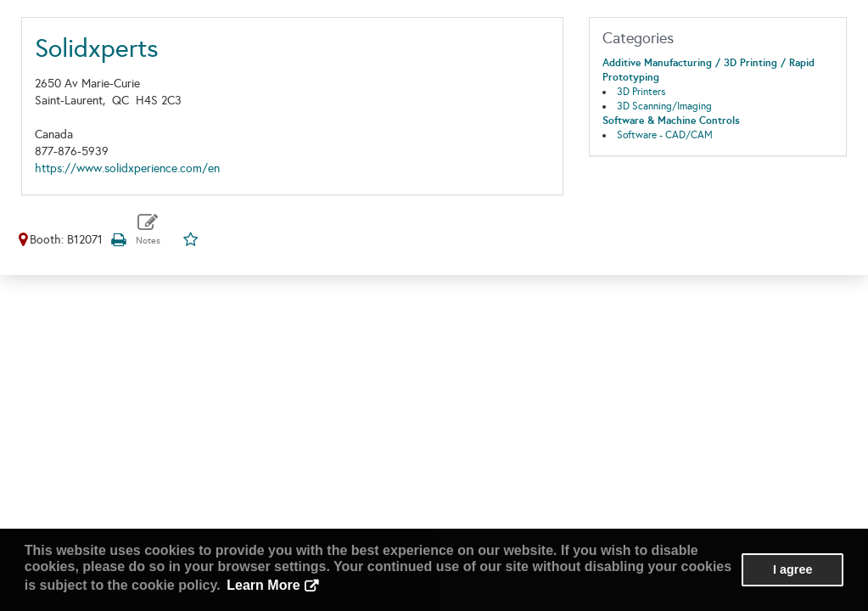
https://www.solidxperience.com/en (127, 168)
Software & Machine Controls (671, 121)
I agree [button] (792, 569)
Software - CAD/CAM (665, 135)
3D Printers (641, 92)
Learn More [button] (263, 585)
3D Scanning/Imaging (664, 106)
